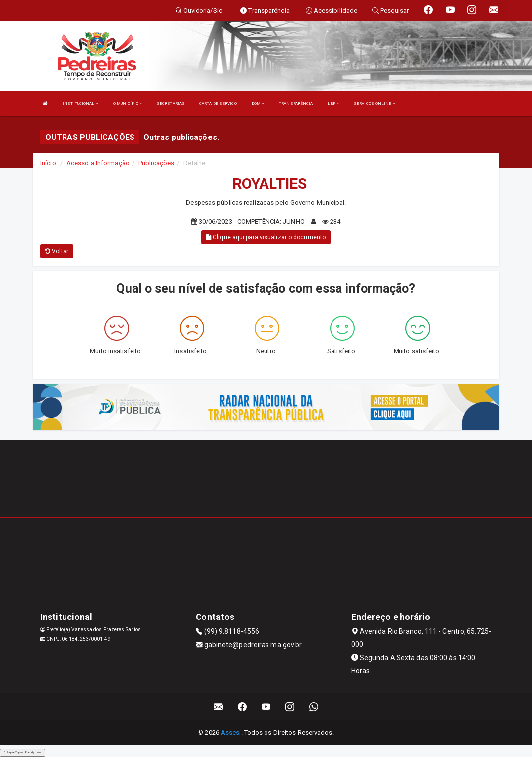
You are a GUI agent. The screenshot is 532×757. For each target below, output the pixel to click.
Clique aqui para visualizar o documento (266, 237)
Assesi (231, 732)
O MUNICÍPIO (128, 103)
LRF (333, 103)
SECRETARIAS (171, 103)
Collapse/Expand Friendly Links (23, 752)
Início (48, 163)
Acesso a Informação (98, 163)
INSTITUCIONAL (80, 103)
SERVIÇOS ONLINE (374, 103)
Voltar (57, 251)
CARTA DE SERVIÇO (218, 103)
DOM (258, 103)
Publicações (156, 163)
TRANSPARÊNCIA (296, 103)
